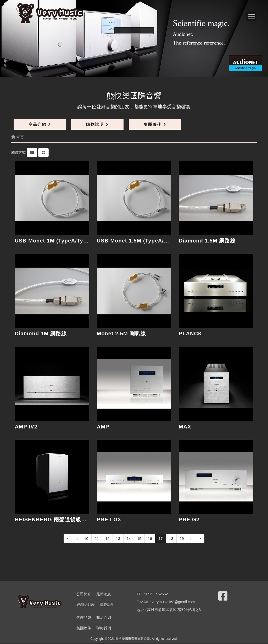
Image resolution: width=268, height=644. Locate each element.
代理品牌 (84, 618)
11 (97, 539)
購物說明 (97, 124)
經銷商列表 (86, 605)
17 (161, 539)
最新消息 (104, 594)
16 (150, 539)
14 (129, 539)
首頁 (17, 137)
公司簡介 (84, 594)
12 (108, 539)
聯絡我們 (104, 628)
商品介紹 (40, 124)
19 (182, 539)
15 (139, 539)
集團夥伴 (155, 124)
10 (86, 539)
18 (171, 539)
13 (118, 539)
